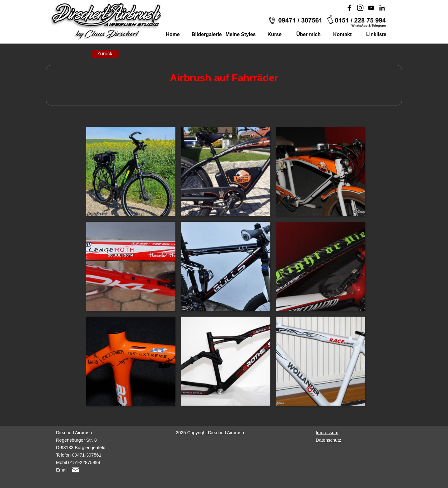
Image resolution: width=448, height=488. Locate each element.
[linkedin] (382, 8)
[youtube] (371, 8)
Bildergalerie (207, 34)
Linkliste (376, 34)
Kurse (275, 34)
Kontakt (343, 34)
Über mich (308, 34)
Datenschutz (328, 440)
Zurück (105, 54)
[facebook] (349, 8)
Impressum (327, 433)
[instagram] (360, 8)
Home (173, 34)
